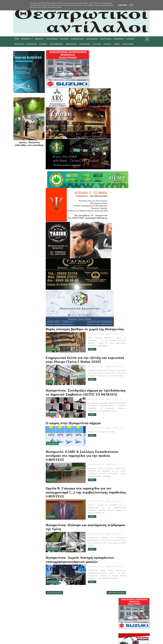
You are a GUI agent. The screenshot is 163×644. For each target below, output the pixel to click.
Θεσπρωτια (29, 38)
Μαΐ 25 (124, 261)
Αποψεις (133, 38)
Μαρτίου (123, 328)
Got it (132, 5)
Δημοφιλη (131, 211)
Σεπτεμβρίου (124, 241)
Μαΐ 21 (124, 265)
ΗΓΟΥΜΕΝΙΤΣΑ (56, 447)
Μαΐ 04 (124, 322)
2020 (120, 233)
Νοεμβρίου (124, 237)
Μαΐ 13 (124, 280)
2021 (120, 231)
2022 (120, 229)
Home (19, 38)
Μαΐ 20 (124, 267)
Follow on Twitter (77, 610)
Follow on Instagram (77, 628)
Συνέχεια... (83, 349)
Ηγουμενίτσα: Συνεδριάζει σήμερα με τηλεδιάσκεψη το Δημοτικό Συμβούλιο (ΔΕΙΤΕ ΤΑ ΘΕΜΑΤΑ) (78, 394)
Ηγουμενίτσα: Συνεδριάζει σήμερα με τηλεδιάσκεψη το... (134, 301)
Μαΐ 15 (124, 275)
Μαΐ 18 (124, 271)
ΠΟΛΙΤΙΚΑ (54, 418)
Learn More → (34, 615)
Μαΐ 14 (124, 278)
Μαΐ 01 (124, 324)
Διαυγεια (110, 44)
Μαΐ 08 (124, 284)
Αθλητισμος (95, 38)
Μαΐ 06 (124, 288)
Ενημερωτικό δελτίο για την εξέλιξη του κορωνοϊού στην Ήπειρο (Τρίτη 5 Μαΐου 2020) (79, 360)
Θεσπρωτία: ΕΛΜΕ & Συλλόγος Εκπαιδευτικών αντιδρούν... (132, 307)
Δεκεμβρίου (124, 235)
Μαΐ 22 (124, 263)
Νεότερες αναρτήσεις (57, 591)
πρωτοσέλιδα (128, 205)
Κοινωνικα (122, 38)
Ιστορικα (46, 44)
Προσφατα (121, 211)
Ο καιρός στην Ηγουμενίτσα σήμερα (76, 427)
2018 (120, 337)
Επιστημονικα (59, 44)
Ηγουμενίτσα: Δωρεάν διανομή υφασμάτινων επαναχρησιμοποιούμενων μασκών (79, 557)
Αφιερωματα (87, 44)
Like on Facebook (77, 616)
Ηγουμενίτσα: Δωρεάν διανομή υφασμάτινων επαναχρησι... (132, 319)
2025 (120, 222)
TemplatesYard (34, 641)
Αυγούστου (124, 244)
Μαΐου (122, 250)
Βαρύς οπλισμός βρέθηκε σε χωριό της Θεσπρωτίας (78, 327)
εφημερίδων (136, 205)
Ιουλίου (123, 246)
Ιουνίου (123, 248)
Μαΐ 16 (124, 273)
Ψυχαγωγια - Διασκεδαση (28, 44)
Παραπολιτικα (80, 38)
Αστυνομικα (109, 38)
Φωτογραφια (131, 44)
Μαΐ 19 (124, 269)
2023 (120, 227)
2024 (120, 224)
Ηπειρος (42, 38)
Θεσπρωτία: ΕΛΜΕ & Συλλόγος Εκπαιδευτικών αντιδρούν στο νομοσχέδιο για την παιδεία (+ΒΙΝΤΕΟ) (81, 458)
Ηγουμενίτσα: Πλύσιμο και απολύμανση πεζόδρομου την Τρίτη (79, 525)
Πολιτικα (67, 38)
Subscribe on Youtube (77, 622)
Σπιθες (120, 44)
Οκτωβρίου (124, 239)
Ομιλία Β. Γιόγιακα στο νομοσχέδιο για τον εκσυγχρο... (133, 311)
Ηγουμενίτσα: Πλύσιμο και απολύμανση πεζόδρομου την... (133, 315)
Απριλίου (123, 326)
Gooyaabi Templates (57, 641)
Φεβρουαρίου (125, 330)
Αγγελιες (100, 44)
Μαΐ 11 (124, 282)
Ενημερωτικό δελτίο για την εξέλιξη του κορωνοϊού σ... (133, 297)
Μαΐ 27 (124, 256)
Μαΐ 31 (124, 252)
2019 (120, 335)
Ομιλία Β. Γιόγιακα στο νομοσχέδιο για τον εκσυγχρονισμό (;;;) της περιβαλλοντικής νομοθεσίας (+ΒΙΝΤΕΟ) (81, 492)
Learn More (123, 5)
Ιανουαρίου (124, 332)
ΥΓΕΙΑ (53, 384)
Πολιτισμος (55, 38)
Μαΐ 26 (124, 258)
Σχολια (142, 211)
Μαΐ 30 (124, 254)
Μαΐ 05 (124, 290)
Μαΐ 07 (124, 286)
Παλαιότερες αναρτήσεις (104, 591)
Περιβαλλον (74, 44)
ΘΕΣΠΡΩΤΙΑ (55, 349)
